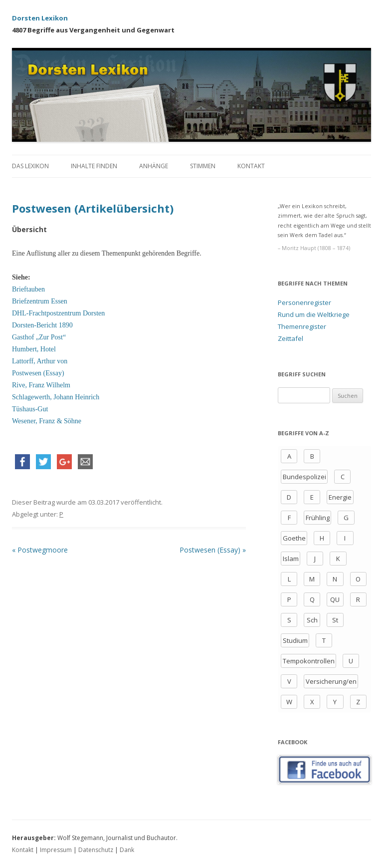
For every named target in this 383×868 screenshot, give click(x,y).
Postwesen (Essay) (38, 373)
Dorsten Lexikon (40, 18)
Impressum (56, 850)
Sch (312, 620)
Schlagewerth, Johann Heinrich (56, 397)
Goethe (294, 538)
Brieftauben (28, 289)
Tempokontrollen (309, 661)
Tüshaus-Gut (30, 409)
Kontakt (251, 166)
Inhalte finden (94, 166)
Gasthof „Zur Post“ (39, 337)
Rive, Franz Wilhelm (41, 385)
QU (335, 599)
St (335, 620)
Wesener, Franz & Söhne (47, 421)
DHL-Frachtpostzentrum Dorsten (58, 313)
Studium (295, 640)
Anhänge (154, 166)
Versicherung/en (331, 681)
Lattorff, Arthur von (40, 361)
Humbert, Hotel (34, 349)
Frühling (318, 518)
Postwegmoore (40, 550)
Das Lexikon (30, 166)
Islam (291, 559)
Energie (340, 497)
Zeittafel (290, 338)
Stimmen (203, 166)
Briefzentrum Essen (40, 301)
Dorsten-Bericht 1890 (42, 325)
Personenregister (304, 302)
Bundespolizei (304, 477)
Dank (127, 850)
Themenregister (302, 326)
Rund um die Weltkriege (314, 314)
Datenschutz (96, 850)
